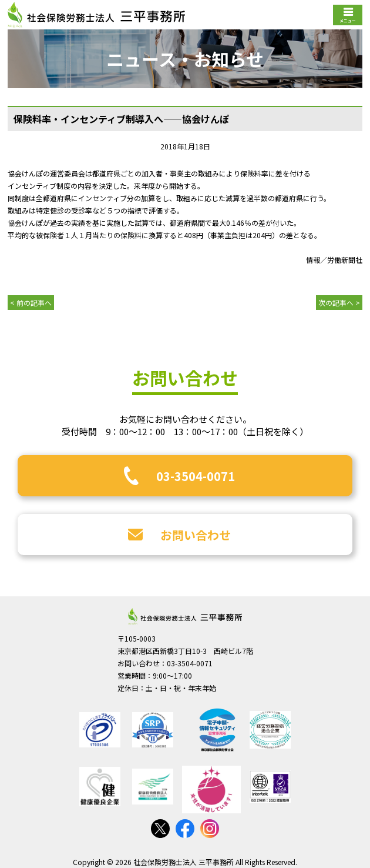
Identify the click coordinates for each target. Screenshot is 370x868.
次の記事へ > (339, 303)
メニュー (348, 21)
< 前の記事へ (31, 303)
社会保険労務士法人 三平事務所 (185, 616)
